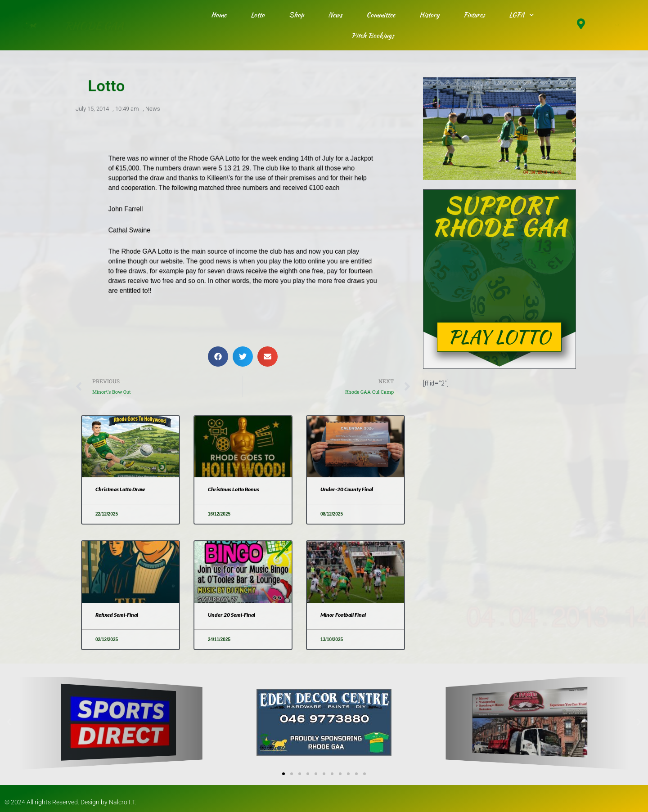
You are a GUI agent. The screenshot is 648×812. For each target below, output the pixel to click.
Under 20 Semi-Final (232, 615)
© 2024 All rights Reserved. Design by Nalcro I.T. (70, 802)
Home (219, 15)
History (429, 15)
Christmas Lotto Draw (120, 489)
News (335, 15)
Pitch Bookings (373, 36)
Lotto (258, 15)
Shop (296, 15)
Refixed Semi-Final (117, 615)
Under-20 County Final (347, 489)
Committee (381, 15)
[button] (218, 357)
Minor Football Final (343, 615)
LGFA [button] (522, 15)
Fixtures (474, 15)
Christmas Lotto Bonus (234, 489)
